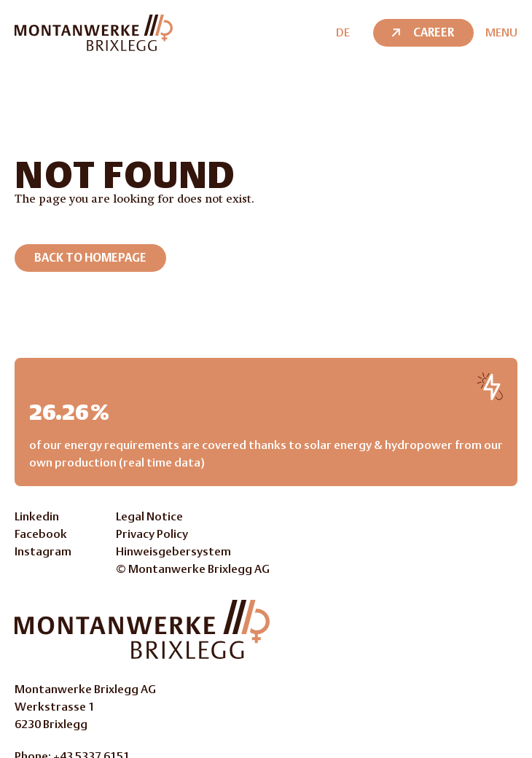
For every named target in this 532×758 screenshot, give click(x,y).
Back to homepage (90, 258)
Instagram (43, 551)
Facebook (41, 534)
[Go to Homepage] (142, 629)
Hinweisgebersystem (173, 551)
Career (422, 32)
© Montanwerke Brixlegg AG (193, 569)
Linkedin (37, 516)
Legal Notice (149, 516)
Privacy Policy (152, 534)
